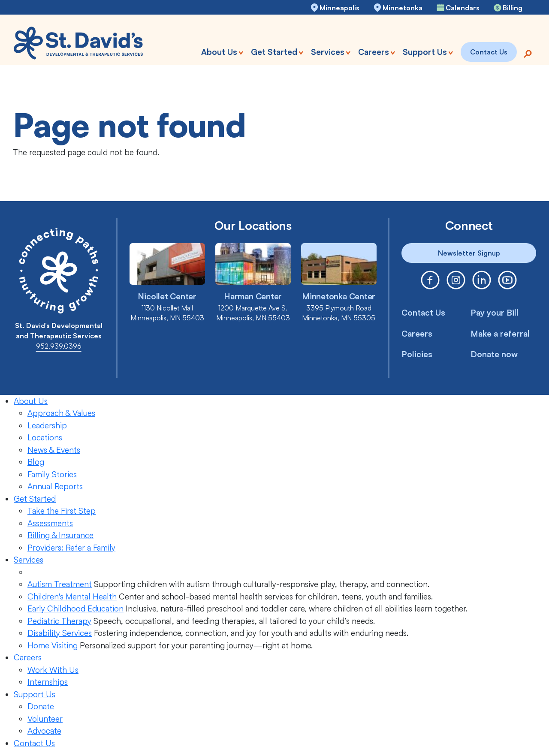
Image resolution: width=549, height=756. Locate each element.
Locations (45, 437)
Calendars (463, 8)
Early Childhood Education (75, 608)
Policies (417, 354)
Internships (48, 682)
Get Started (35, 499)
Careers (417, 334)
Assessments (50, 523)
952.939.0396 (59, 346)
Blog (36, 462)
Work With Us (53, 670)
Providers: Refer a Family (71, 548)
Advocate (44, 731)
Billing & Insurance (60, 535)
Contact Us (423, 313)
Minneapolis (339, 8)
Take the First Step (62, 511)
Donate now (494, 354)
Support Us (35, 694)
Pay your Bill (495, 313)
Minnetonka (403, 8)
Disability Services (60, 633)
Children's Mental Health (72, 596)
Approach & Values (61, 413)
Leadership (47, 425)
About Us (31, 401)
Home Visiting (53, 645)
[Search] (528, 53)
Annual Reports (55, 486)
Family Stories (52, 474)
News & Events (54, 450)
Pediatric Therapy (59, 621)
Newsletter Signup (469, 253)
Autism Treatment (60, 584)
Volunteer (45, 719)
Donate (41, 706)
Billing (513, 8)
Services (29, 560)
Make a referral (500, 334)
